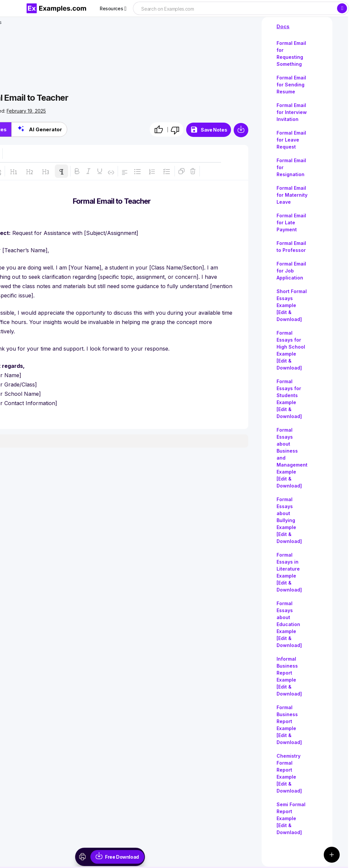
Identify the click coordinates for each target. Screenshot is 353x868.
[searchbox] (235, 9)
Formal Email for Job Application (291, 271)
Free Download (122, 857)
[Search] (342, 8)
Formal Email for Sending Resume (291, 85)
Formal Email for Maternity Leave (292, 195)
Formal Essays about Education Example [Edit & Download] (289, 624)
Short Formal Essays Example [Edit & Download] (292, 305)
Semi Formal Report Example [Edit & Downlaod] (291, 818)
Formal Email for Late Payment (291, 222)
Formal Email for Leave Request (291, 140)
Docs (283, 26)
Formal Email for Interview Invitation (292, 112)
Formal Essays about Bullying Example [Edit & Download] (289, 520)
